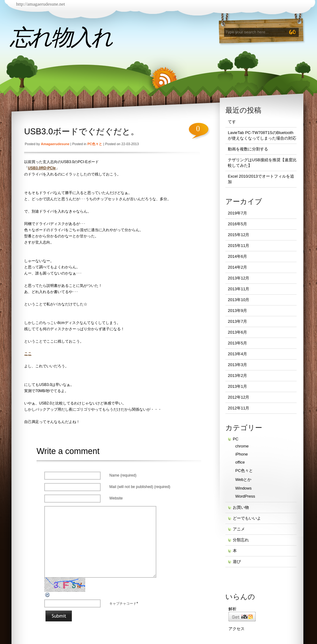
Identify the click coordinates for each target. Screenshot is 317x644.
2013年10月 (239, 300)
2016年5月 (237, 224)
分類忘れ (241, 540)
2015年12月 (239, 235)
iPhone (241, 454)
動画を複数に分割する (248, 149)
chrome (242, 446)
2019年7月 (237, 213)
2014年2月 (237, 267)
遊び (237, 562)
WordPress (245, 496)
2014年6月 (237, 256)
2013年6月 (237, 332)
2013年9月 (237, 311)
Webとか (243, 480)
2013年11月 (239, 289)
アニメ (239, 529)
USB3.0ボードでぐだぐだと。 (82, 132)
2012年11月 (239, 408)
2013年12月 (239, 278)
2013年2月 (237, 376)
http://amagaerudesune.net (41, 4)
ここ (28, 354)
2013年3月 (237, 365)
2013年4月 (237, 354)
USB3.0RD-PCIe (42, 168)
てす (232, 122)
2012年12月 (239, 397)
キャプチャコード (123, 603)
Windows (243, 488)
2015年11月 (239, 246)
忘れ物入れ (61, 37)
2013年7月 (237, 321)
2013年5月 (237, 343)
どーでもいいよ (247, 518)
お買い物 (241, 507)
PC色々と (95, 144)
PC (236, 439)
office (240, 462)
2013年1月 (237, 386)
